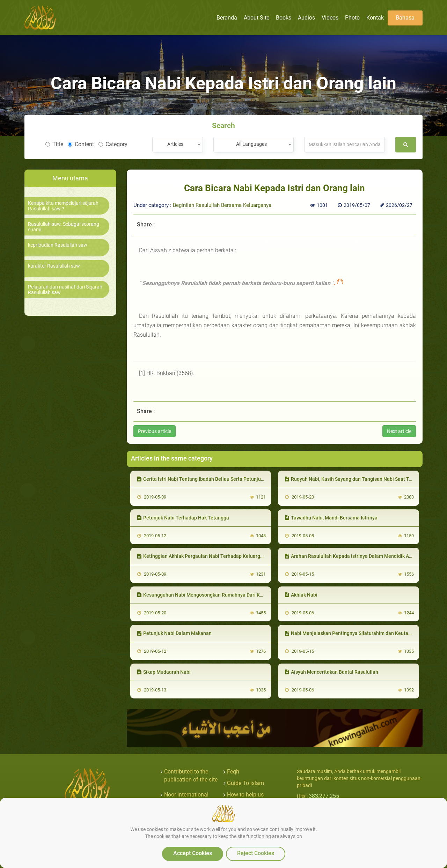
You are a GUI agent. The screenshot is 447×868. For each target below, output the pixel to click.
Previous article (155, 431)
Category (113, 144)
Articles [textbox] (175, 144)
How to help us (245, 795)
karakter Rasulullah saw (54, 266)
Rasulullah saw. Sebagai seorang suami (64, 227)
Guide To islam (246, 783)
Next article (399, 431)
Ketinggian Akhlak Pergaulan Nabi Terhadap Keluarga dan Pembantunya (221, 556)
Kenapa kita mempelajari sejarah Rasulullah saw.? (63, 206)
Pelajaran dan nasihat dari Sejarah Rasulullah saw (65, 290)
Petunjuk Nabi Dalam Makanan (174, 633)
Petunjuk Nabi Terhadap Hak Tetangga (183, 518)
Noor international (186, 795)
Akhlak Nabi (301, 595)
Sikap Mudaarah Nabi (164, 672)
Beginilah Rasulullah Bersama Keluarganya (222, 205)
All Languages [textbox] (251, 144)
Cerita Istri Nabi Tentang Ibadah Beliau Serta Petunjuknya (204, 479)
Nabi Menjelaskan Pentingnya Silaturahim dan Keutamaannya (357, 633)
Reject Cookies (256, 853)
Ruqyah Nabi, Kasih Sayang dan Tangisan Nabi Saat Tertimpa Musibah (366, 479)
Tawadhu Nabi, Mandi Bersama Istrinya (331, 518)
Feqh (233, 772)
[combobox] (178, 145)
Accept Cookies (193, 853)
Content (81, 144)
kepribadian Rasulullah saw (58, 245)
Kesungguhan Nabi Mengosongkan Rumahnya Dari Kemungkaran (212, 595)
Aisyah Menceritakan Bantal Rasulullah (332, 672)
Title (54, 144)
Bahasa (405, 18)
